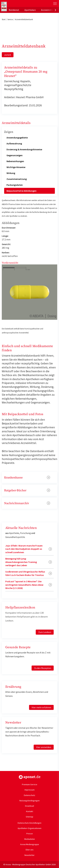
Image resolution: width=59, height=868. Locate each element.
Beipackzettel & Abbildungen (21, 191)
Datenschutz (29, 795)
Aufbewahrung (14, 143)
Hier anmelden (44, 747)
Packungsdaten (15, 185)
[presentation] (55, 10)
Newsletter (29, 855)
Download (29, 806)
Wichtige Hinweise (16, 167)
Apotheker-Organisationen (29, 828)
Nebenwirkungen (15, 161)
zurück (8, 55)
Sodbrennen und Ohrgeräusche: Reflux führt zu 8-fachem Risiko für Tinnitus (25, 573)
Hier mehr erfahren (41, 707)
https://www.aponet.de (30, 777)
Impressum (30, 790)
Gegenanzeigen (15, 155)
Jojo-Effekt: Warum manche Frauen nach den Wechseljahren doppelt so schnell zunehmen (24, 549)
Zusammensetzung (17, 179)
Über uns (29, 850)
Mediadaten (30, 839)
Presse (30, 834)
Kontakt (30, 811)
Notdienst (14, 10)
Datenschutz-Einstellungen (29, 823)
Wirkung (11, 173)
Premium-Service (30, 784)
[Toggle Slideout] (55, 4)
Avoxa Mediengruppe (30, 844)
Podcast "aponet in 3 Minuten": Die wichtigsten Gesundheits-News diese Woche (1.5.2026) (24, 585)
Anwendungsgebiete (17, 138)
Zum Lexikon (45, 632)
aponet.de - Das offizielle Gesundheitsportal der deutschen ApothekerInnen (20, 3)
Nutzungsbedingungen (29, 801)
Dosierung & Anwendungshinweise (24, 149)
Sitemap (29, 817)
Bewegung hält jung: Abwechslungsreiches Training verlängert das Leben (21, 562)
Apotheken (30, 10)
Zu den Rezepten (43, 668)
